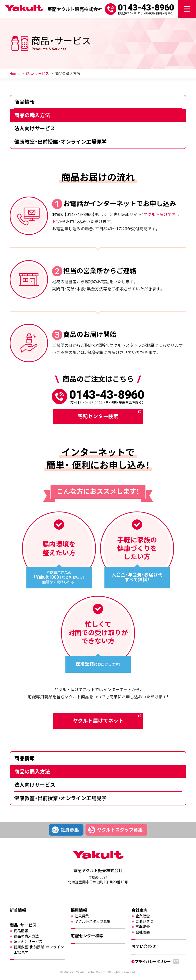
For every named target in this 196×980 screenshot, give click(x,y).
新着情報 (18, 910)
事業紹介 (143, 927)
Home (15, 74)
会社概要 (143, 932)
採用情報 (79, 910)
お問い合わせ (144, 947)
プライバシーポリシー (157, 961)
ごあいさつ (144, 921)
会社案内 (140, 910)
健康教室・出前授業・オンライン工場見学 (60, 142)
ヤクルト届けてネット (98, 721)
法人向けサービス (35, 129)
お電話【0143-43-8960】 (73, 215)
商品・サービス (37, 74)
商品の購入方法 (32, 115)
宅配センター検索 (98, 416)
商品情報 (24, 102)
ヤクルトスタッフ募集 (120, 830)
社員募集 (70, 830)
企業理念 (143, 916)
